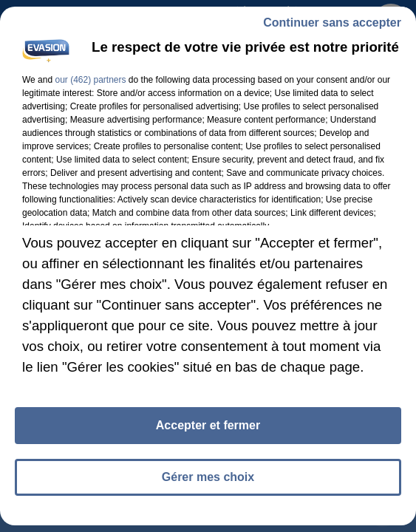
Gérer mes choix (208, 477)
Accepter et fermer (208, 425)
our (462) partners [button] (90, 80)
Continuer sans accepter (332, 23)
